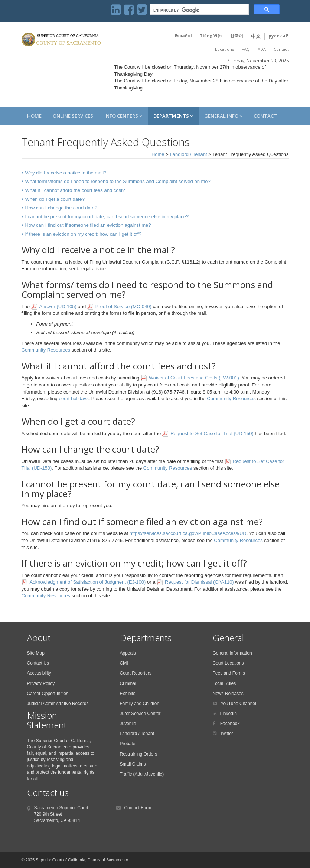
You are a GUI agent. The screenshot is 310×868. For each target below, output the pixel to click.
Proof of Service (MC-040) (123, 306)
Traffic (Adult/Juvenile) (142, 774)
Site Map (36, 653)
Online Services (73, 116)
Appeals (128, 653)
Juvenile (128, 724)
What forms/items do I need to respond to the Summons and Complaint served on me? (118, 181)
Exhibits (128, 694)
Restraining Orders (139, 754)
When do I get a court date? (55, 199)
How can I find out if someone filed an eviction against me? (88, 225)
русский (279, 36)
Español (183, 35)
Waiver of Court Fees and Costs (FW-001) (194, 378)
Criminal (128, 683)
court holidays (74, 399)
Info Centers (123, 116)
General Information (232, 653)
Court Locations (228, 663)
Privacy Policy (41, 683)
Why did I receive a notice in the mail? (66, 173)
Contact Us (38, 663)
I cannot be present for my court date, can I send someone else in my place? (107, 217)
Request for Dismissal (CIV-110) (199, 582)
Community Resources (46, 350)
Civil (124, 663)
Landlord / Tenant (188, 154)
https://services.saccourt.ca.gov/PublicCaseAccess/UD (188, 533)
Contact (281, 49)
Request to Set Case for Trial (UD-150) (212, 433)
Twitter (227, 734)
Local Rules (224, 683)
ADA (262, 49)
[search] (198, 10)
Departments (173, 116)
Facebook (229, 724)
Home (34, 116)
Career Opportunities (48, 694)
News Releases (228, 694)
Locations (224, 49)
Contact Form (138, 808)
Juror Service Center (140, 714)
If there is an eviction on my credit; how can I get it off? (83, 234)
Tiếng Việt (211, 35)
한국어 (236, 36)
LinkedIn (229, 714)
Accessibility (39, 673)
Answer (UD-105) (58, 306)
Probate (128, 744)
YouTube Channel (239, 704)
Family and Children (140, 704)
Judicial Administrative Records (58, 704)
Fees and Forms (229, 673)
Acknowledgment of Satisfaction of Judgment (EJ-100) (88, 582)
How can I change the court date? (61, 208)
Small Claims (133, 764)
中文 (256, 36)
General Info (223, 116)
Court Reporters (136, 673)
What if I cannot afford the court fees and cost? (75, 190)
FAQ (246, 49)
